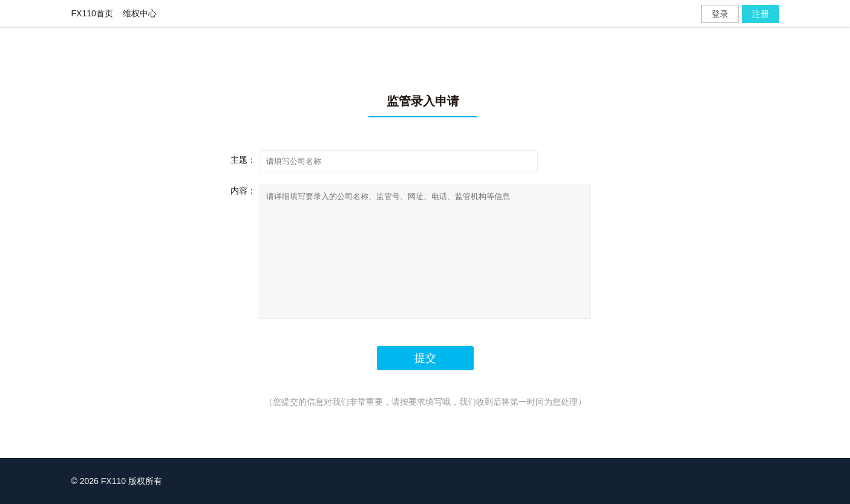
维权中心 (140, 13)
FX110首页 (92, 13)
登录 (720, 14)
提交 (425, 358)
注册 (760, 14)
